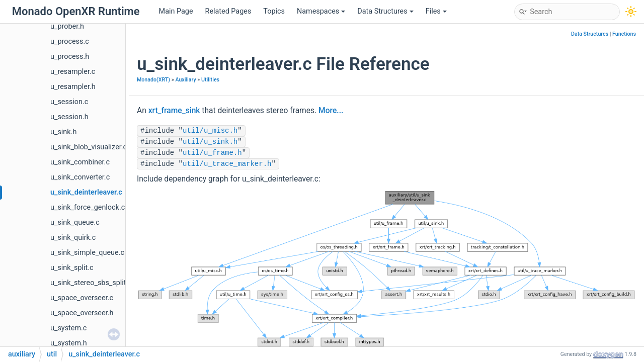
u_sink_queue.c (75, 222)
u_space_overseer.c (82, 298)
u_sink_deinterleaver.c (86, 192)
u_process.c (70, 41)
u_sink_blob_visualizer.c (89, 147)
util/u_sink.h (210, 142)
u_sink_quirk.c (73, 238)
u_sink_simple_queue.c (87, 253)
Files (436, 11)
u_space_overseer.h (82, 313)
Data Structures (385, 11)
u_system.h (69, 343)
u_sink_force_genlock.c (88, 207)
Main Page (176, 11)
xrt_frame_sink (174, 111)
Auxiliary (185, 80)
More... (331, 111)
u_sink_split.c (72, 268)
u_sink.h (63, 132)
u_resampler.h (73, 87)
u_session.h (69, 117)
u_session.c (69, 102)
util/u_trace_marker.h (227, 164)
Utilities (210, 80)
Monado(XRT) (153, 80)
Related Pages (228, 11)
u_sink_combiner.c (80, 162)
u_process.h (70, 57)
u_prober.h (67, 26)
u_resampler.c (73, 72)
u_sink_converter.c (80, 177)
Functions (624, 34)
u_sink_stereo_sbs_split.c (91, 283)
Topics (274, 11)
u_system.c (68, 328)
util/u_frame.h (212, 153)
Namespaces (321, 11)
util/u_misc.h (210, 131)
